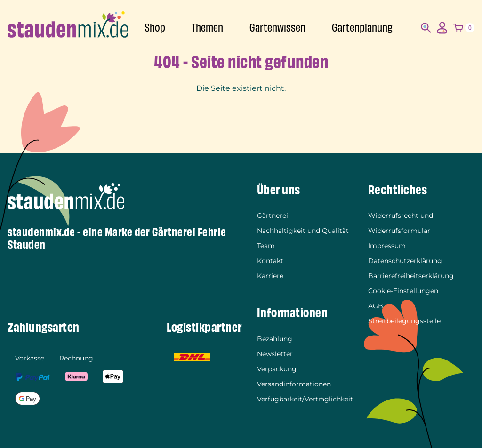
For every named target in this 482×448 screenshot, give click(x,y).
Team (266, 246)
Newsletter (275, 354)
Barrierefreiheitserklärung (411, 276)
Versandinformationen (294, 384)
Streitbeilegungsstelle (404, 321)
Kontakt (270, 261)
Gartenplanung (362, 28)
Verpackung (277, 369)
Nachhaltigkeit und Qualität (303, 231)
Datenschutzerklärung (405, 261)
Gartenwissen (277, 28)
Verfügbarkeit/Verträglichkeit (305, 399)
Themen (207, 28)
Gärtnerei (273, 216)
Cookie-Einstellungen (403, 291)
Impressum (387, 246)
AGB (376, 306)
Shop (155, 28)
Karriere (270, 276)
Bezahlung (275, 339)
